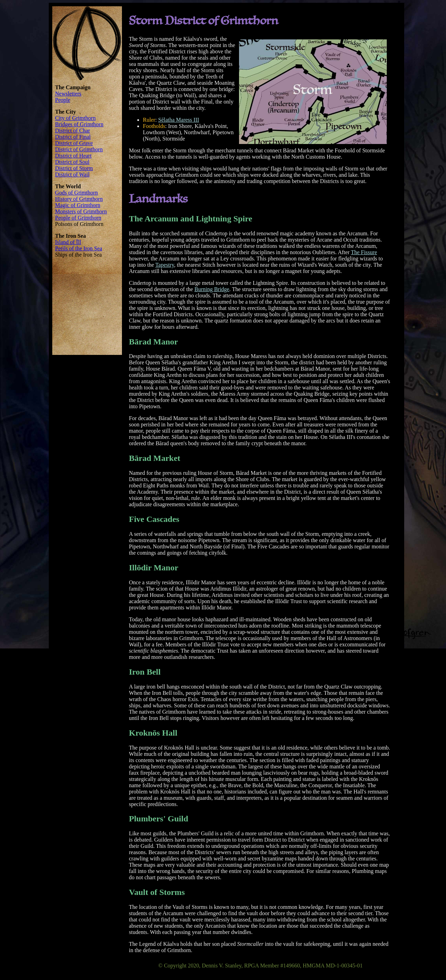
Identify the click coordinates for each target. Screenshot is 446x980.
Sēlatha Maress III (179, 120)
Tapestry (165, 265)
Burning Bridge (212, 289)
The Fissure (364, 252)
